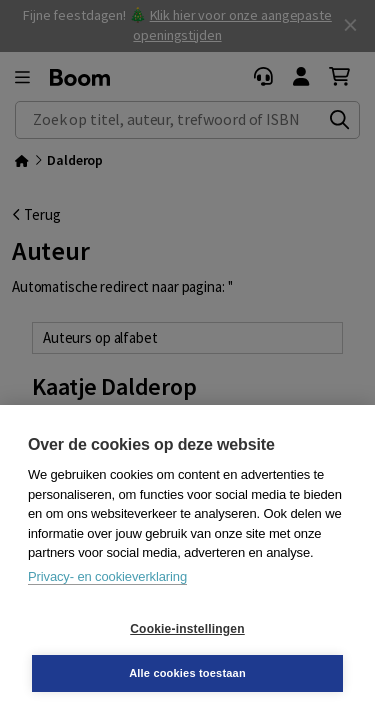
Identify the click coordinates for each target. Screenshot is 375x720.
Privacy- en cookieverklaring (107, 576)
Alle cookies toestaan (187, 673)
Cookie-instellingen (187, 629)
